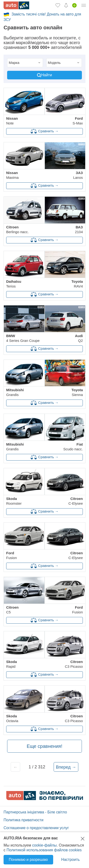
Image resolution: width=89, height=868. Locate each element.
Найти (44, 75)
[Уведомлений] (66, 5)
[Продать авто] (74, 5)
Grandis (15, 392)
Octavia (12, 718)
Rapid (12, 664)
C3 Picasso (74, 664)
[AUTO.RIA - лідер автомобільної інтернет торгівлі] (16, 5)
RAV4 (77, 284)
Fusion (12, 555)
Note (12, 121)
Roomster (14, 501)
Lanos (78, 175)
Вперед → (66, 767)
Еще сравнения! (45, 746)
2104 (79, 229)
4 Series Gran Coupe (23, 338)
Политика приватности (23, 820)
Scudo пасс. (73, 447)
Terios (14, 284)
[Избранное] (58, 5)
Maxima (12, 175)
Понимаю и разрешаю (28, 860)
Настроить (70, 860)
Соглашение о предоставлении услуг (36, 828)
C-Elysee (76, 501)
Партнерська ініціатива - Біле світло (35, 812)
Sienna (77, 392)
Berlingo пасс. (17, 229)
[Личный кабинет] (84, 5)
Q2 (79, 338)
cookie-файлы (44, 845)
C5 (12, 610)
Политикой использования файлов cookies (44, 850)
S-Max (78, 121)
